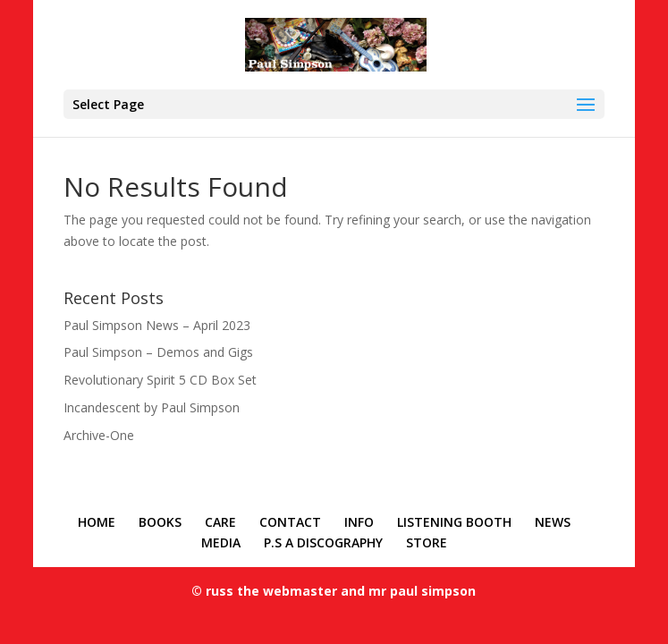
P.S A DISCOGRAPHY (323, 542)
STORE (427, 542)
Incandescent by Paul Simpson (152, 407)
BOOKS (160, 522)
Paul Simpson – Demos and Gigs (158, 352)
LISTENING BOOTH (454, 522)
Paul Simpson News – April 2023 (157, 325)
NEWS (553, 522)
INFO (359, 522)
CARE (220, 522)
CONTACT (290, 522)
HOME (97, 522)
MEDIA (221, 542)
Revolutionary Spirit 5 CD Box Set (160, 380)
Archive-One (99, 435)
